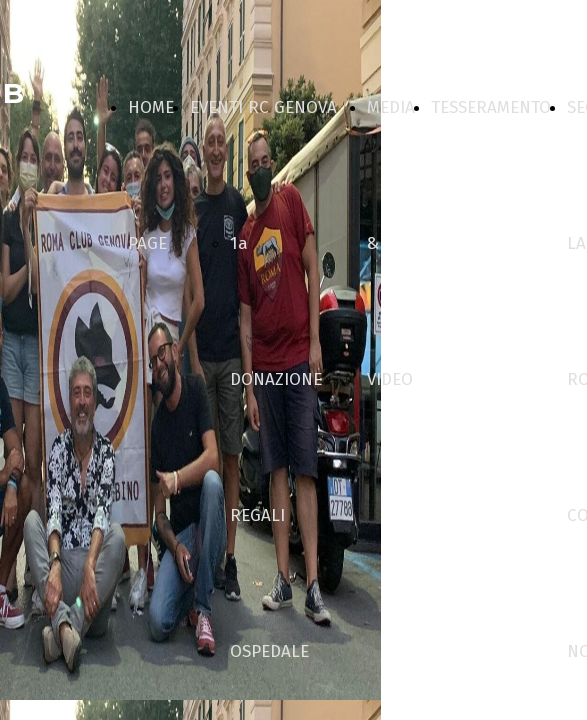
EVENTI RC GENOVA (263, 107)
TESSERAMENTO (491, 107)
